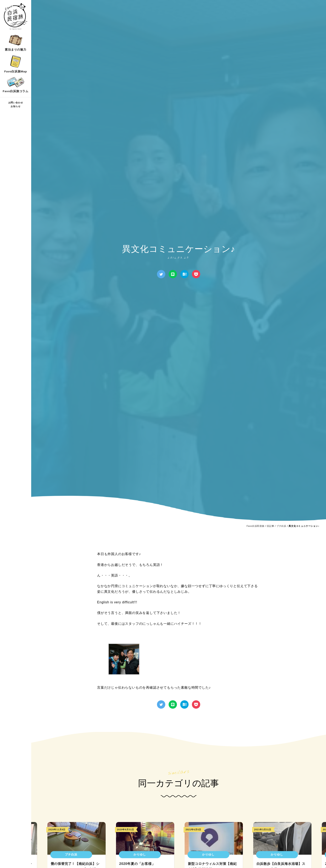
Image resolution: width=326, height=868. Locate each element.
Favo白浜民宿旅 (256, 526)
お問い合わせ (16, 103)
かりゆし (140, 855)
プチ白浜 (281, 526)
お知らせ (15, 106)
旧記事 (270, 526)
